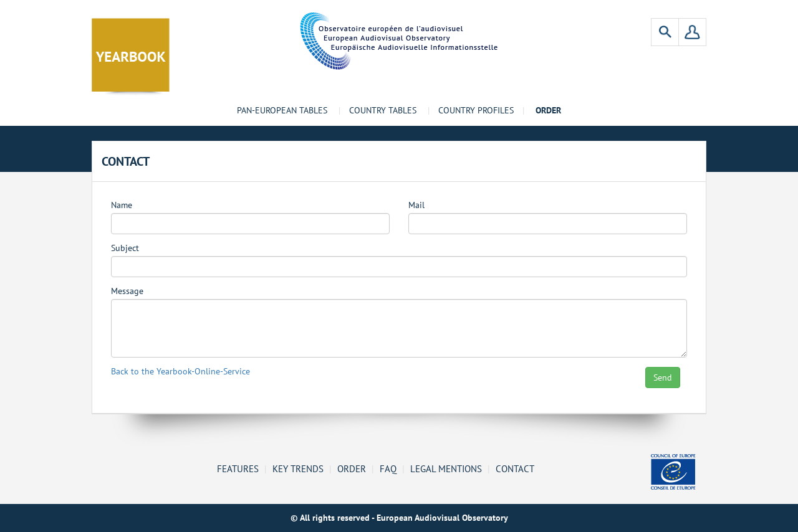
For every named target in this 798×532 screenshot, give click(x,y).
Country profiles (476, 110)
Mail (416, 205)
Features (238, 468)
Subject (125, 248)
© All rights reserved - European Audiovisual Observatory (399, 518)
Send (663, 378)
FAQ (388, 468)
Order (352, 468)
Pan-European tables (282, 110)
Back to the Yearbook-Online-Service (180, 371)
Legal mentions (446, 468)
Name (122, 205)
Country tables (383, 110)
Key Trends (298, 468)
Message (127, 291)
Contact (515, 468)
